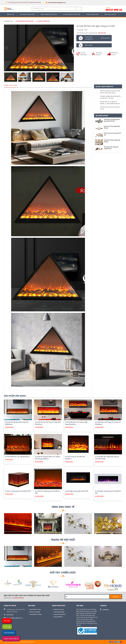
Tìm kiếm (79, 9)
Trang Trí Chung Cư (59, 609)
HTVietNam (31, 642)
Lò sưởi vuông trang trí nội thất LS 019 (18, 491)
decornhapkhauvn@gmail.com (57, 2)
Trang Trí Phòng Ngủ (59, 612)
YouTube (7, 621)
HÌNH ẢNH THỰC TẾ (110, 14)
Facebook (106, 610)
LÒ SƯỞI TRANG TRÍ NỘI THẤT (72, 14)
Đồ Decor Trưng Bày (35, 612)
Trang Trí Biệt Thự (58, 617)
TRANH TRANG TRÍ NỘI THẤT (49, 14)
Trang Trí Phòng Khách (60, 614)
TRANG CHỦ (10, 14)
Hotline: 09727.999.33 (11, 639)
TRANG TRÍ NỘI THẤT (93, 14)
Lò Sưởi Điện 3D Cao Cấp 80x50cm (17, 457)
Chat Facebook (9, 633)
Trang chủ (8, 21)
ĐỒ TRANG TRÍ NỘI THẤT (27, 14)
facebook (109, 3)
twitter (112, 3)
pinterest (120, 3)
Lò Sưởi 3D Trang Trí (43, 21)
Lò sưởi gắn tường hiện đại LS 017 (77, 491)
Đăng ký (116, 597)
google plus (116, 3)
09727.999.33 (114, 10)
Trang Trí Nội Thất (63, 539)
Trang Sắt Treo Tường (35, 609)
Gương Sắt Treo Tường (35, 614)
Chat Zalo (7, 627)
